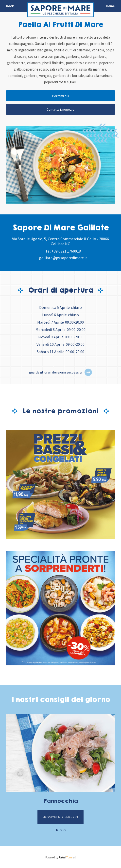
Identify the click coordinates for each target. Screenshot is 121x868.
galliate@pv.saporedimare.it (63, 258)
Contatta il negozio (60, 109)
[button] (88, 372)
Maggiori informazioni (60, 817)
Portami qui (61, 96)
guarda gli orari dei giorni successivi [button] (56, 372)
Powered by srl (60, 857)
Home (111, 6)
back (10, 6)
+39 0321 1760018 (66, 251)
